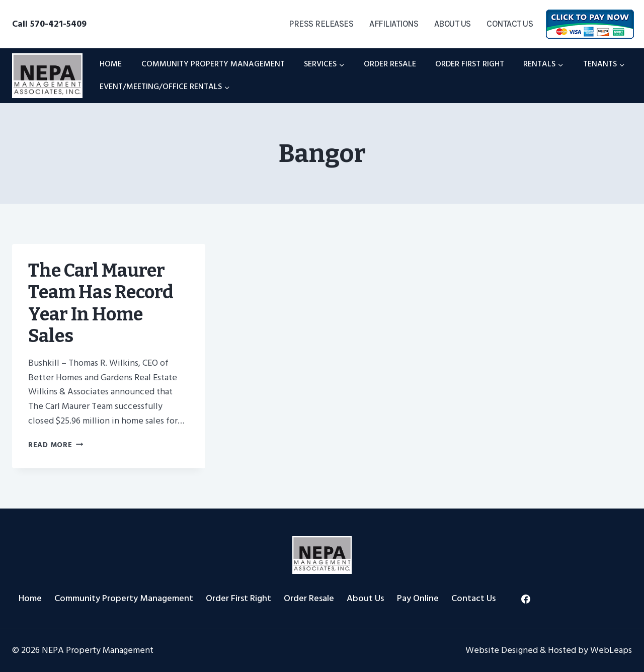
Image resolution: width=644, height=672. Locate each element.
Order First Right (470, 64)
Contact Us (510, 24)
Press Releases (321, 24)
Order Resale (390, 64)
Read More (56, 445)
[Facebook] (526, 599)
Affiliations (394, 24)
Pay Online (418, 598)
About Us (453, 24)
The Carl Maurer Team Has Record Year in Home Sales (101, 303)
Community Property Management (213, 64)
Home (111, 64)
